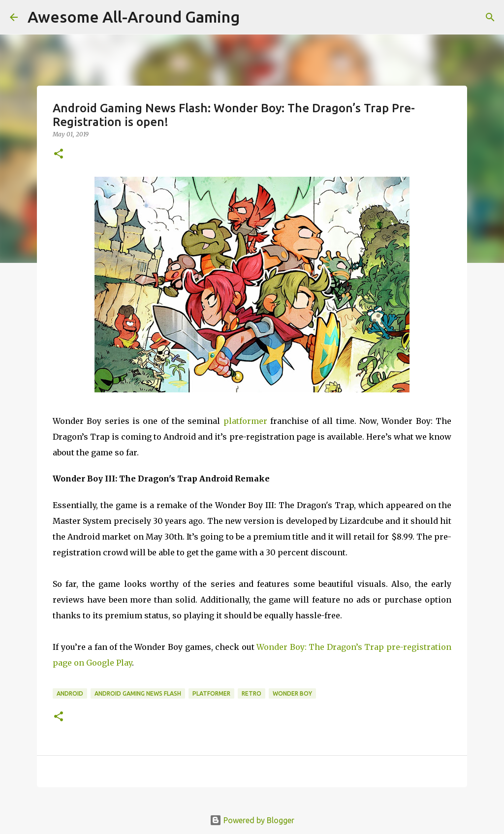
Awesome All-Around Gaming (134, 17)
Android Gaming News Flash (138, 693)
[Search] (490, 17)
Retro (252, 693)
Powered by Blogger (252, 820)
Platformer (211, 693)
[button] (59, 154)
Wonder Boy (292, 693)
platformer (245, 421)
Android (70, 693)
